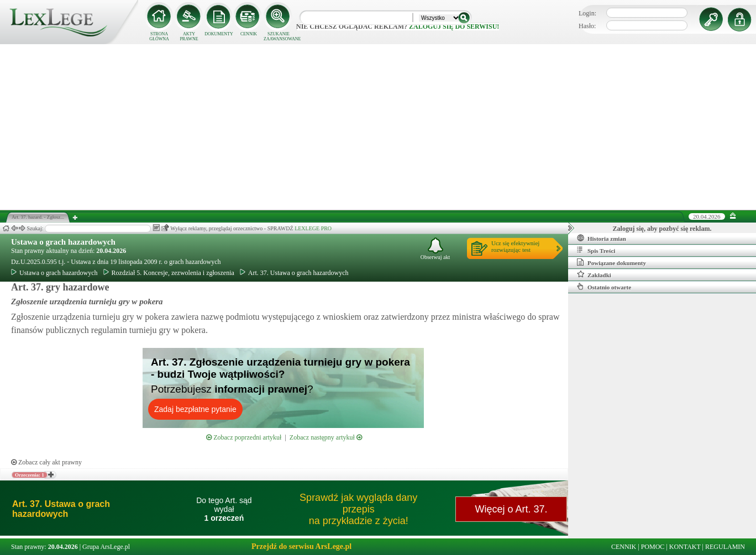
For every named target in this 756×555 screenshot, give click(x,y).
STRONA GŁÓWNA (159, 36)
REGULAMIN (725, 547)
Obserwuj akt (435, 249)
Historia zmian (602, 238)
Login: (587, 13)
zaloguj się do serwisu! (454, 27)
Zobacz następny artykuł (326, 437)
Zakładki (594, 274)
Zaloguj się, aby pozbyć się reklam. (662, 229)
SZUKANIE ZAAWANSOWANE (279, 36)
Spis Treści (596, 250)
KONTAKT (685, 547)
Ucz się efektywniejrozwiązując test (515, 246)
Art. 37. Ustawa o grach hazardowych (294, 273)
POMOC (653, 547)
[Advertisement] (378, 127)
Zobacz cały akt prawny (46, 462)
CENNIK (249, 34)
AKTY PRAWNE (189, 36)
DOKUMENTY (219, 34)
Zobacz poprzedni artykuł (244, 437)
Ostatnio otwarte (604, 287)
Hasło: (587, 26)
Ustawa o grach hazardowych (63, 242)
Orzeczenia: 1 (30, 475)
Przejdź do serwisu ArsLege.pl (301, 546)
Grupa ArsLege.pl (106, 547)
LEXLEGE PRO (313, 228)
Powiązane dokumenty (611, 262)
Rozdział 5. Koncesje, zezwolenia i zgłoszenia (169, 273)
